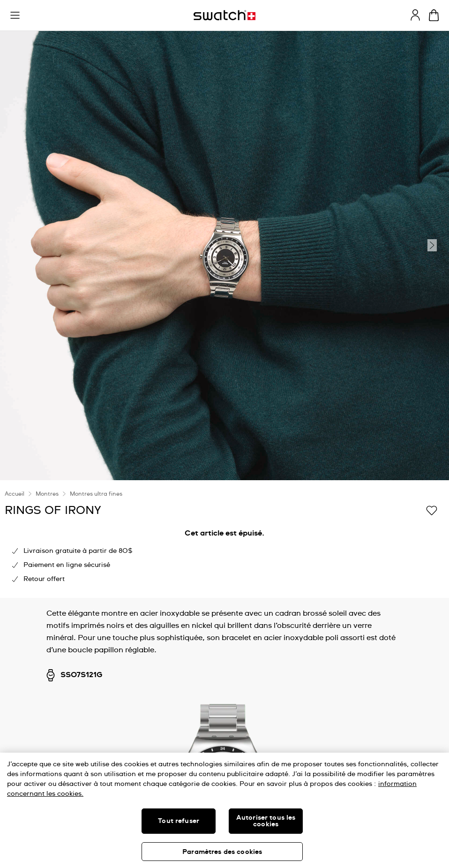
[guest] (415, 15)
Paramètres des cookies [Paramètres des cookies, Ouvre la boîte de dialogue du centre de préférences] (222, 852)
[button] (15, 15)
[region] (224, 810)
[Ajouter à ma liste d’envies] (432, 510)
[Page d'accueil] (224, 15)
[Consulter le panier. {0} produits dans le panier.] (434, 15)
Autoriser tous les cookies (266, 821)
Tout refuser (179, 821)
